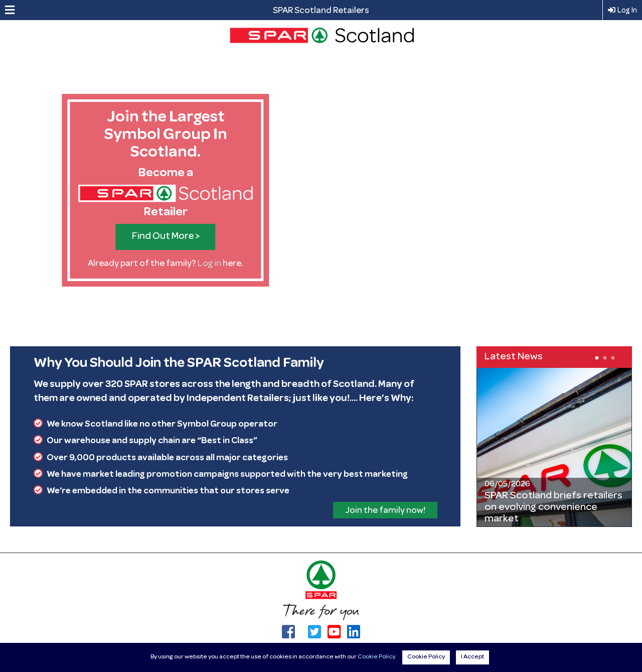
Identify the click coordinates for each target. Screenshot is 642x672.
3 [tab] (612, 357)
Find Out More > (166, 237)
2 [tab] (604, 357)
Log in (209, 264)
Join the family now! (385, 511)
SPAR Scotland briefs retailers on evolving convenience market (553, 508)
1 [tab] (596, 357)
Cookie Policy (376, 657)
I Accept (472, 657)
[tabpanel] (554, 447)
